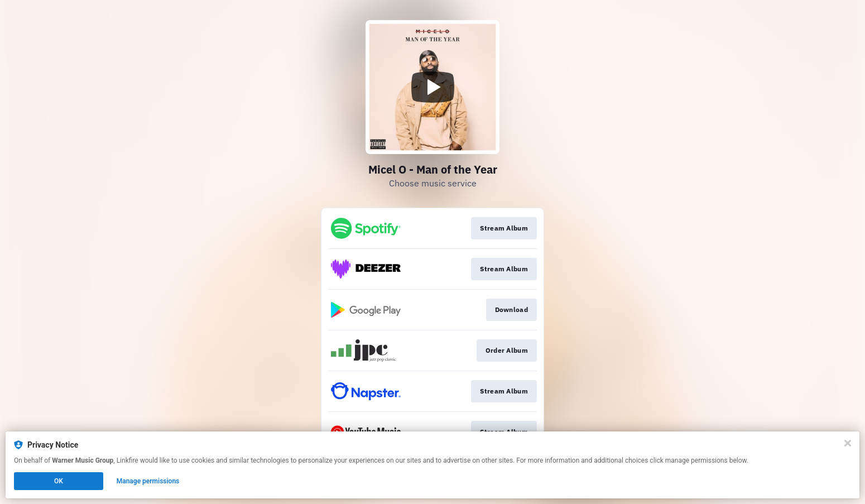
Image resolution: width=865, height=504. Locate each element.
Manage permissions (148, 481)
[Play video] (433, 87)
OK (59, 481)
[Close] (848, 443)
